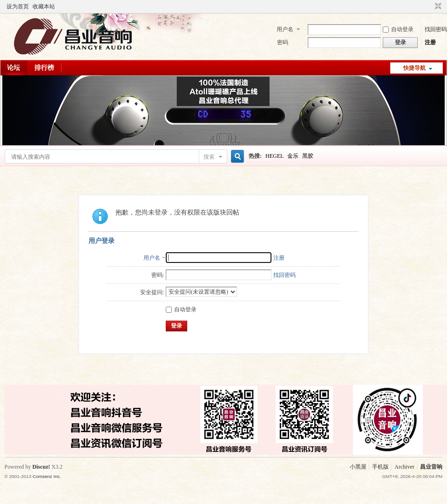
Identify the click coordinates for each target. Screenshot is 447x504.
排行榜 (44, 68)
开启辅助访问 (429, 7)
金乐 (293, 156)
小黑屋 (358, 467)
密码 (283, 42)
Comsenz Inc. (47, 476)
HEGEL (274, 156)
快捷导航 (414, 68)
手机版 (380, 467)
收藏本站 (44, 7)
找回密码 (436, 29)
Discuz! (41, 467)
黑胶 (308, 156)
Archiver (404, 467)
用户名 (285, 29)
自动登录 (398, 29)
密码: (158, 275)
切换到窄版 (437, 7)
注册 (430, 42)
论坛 (14, 68)
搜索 (209, 157)
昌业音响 (431, 467)
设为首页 (18, 7)
